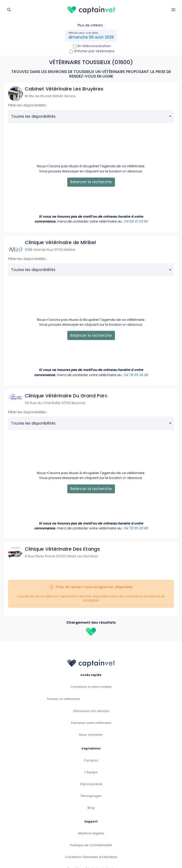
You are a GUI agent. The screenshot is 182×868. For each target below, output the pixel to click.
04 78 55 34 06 (136, 375)
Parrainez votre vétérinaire (91, 723)
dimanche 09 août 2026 (91, 37)
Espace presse (91, 784)
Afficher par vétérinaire (94, 51)
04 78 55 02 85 (136, 528)
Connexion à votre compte (91, 687)
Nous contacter (91, 735)
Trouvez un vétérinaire (63, 699)
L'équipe (91, 772)
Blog (91, 808)
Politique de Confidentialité (91, 845)
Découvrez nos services (91, 711)
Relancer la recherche (91, 182)
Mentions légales (91, 833)
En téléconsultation (94, 46)
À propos (91, 760)
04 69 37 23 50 (136, 221)
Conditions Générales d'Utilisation (91, 857)
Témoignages (91, 796)
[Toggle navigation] (9, 10)
